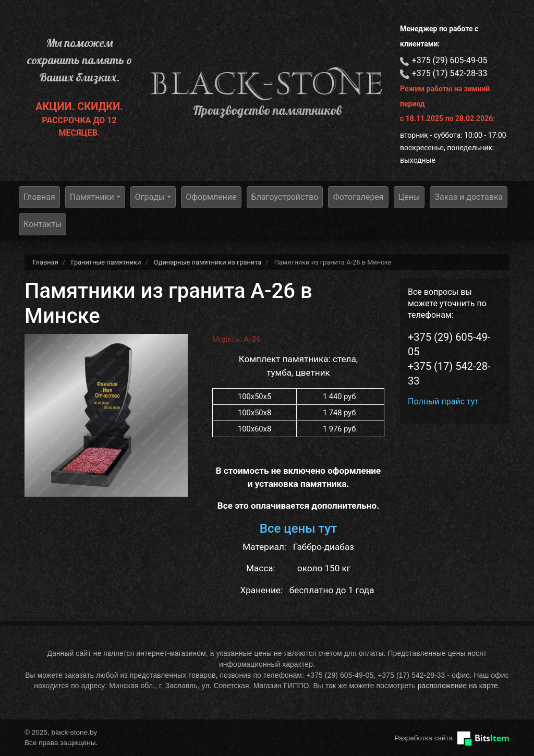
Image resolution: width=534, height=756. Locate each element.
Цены (409, 197)
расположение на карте (458, 686)
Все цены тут (299, 529)
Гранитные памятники (106, 262)
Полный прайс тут (443, 401)
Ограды (150, 197)
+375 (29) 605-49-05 (450, 60)
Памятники (92, 197)
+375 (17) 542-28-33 (450, 73)
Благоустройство (285, 197)
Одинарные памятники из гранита (208, 262)
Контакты (43, 224)
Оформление (211, 197)
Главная (39, 197)
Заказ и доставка (469, 197)
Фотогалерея (358, 197)
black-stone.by (267, 83)
